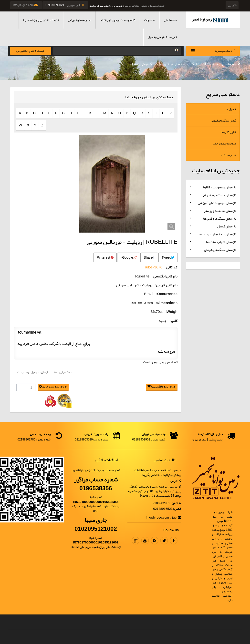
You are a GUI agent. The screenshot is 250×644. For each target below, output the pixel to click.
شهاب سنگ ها (228, 155)
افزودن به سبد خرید (53, 387)
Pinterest (105, 257)
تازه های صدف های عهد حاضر (217, 234)
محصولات (150, 20)
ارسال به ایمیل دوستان (35, 372)
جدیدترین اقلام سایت (216, 170)
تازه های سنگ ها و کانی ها (220, 218)
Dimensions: (167, 303)
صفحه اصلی (170, 20)
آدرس (176, 481)
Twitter (164, 541)
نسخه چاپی (65, 372)
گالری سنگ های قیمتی (180, 64)
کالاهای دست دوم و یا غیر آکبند (118, 20)
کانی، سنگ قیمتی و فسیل (162, 37)
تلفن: (176, 503)
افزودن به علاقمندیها (162, 387)
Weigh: (172, 312)
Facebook (174, 541)
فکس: (177, 509)
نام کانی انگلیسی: (165, 276)
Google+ (129, 257)
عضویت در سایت (99, 6)
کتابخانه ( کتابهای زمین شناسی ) (41, 20)
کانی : (173, 321)
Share (149, 257)
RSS (155, 541)
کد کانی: (171, 267)
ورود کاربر (119, 6)
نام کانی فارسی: (166, 285)
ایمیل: (175, 518)
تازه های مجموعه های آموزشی (217, 203)
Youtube (145, 541)
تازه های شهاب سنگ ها (221, 242)
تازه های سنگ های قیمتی (220, 250)
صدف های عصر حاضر (224, 143)
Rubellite (203, 64)
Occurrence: (167, 294)
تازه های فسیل (227, 226)
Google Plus (135, 541)
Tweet (168, 257)
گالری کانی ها (229, 132)
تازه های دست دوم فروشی (219, 195)
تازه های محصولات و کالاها (220, 187)
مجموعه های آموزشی (79, 20)
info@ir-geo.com (26, 5)
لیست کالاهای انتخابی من (30, 51)
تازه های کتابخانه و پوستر (220, 211)
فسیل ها (231, 109)
